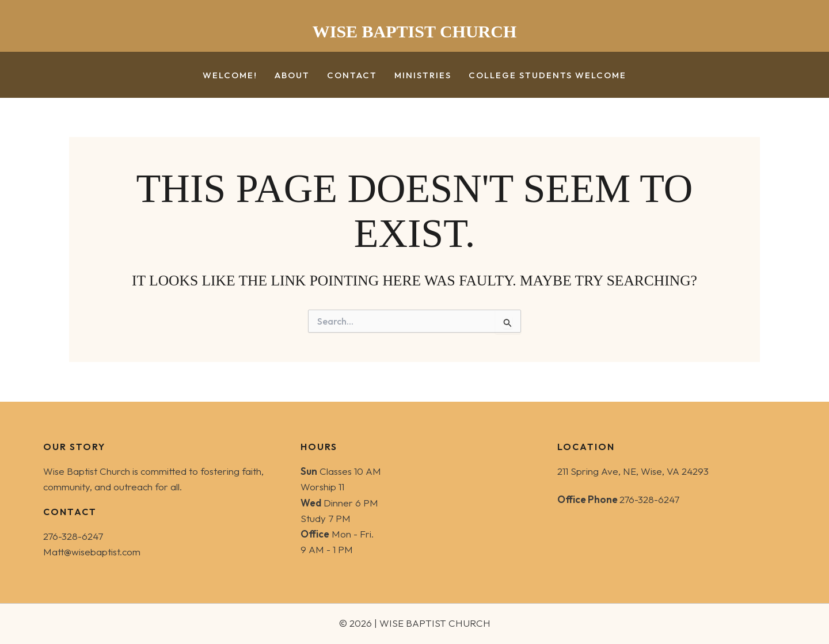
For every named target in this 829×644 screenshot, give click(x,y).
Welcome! (230, 76)
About (292, 76)
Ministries (423, 76)
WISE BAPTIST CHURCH (415, 31)
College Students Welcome (547, 76)
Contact (352, 76)
